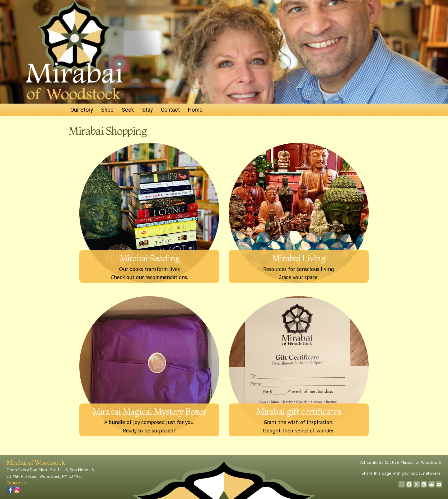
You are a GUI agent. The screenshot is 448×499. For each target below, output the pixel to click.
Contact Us (16, 483)
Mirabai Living (299, 258)
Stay (147, 110)
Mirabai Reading (149, 258)
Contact (170, 110)
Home (195, 110)
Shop (107, 110)
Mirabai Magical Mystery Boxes (149, 411)
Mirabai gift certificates (299, 411)
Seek (128, 110)
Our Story (82, 110)
